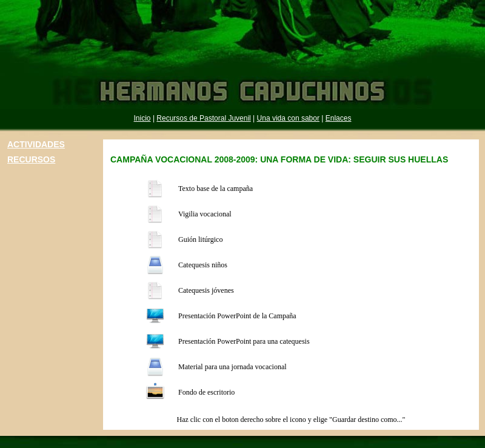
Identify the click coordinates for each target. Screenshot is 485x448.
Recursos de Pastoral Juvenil (203, 118)
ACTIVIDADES (36, 144)
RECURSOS (31, 159)
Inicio (142, 118)
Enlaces (339, 118)
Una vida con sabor (288, 118)
